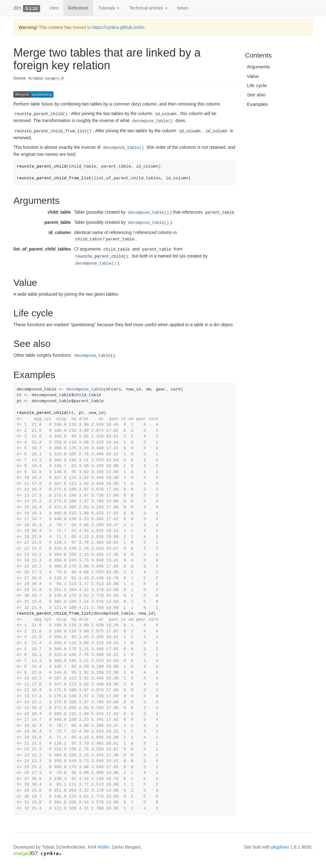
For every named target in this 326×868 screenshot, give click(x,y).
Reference (78, 8)
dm (17, 8)
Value (253, 76)
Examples (258, 104)
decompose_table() (152, 121)
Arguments (259, 67)
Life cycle (257, 85)
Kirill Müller (99, 847)
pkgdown (280, 847)
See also (256, 95)
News (183, 8)
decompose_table (92, 356)
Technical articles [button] (148, 8)
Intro (54, 8)
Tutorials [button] (109, 8)
